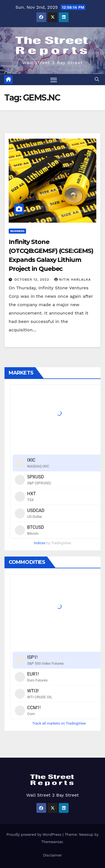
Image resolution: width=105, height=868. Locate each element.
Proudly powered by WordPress (35, 835)
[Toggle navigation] (54, 80)
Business (17, 231)
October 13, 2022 (32, 280)
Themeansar (52, 842)
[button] (97, 79)
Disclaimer (53, 855)
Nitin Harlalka (73, 280)
